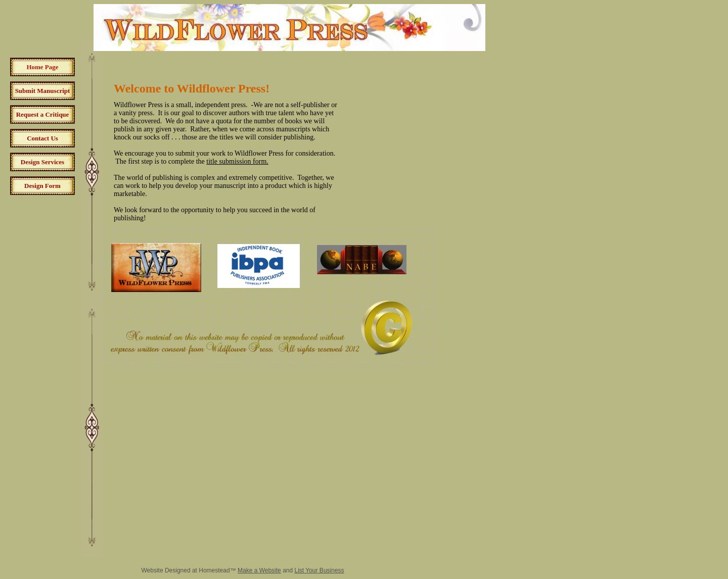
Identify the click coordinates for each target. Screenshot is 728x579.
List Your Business (320, 570)
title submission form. (237, 161)
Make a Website (259, 570)
